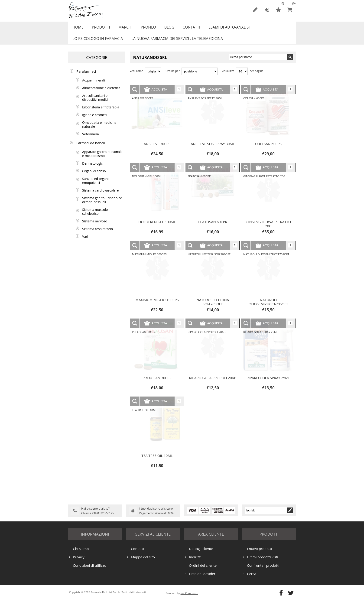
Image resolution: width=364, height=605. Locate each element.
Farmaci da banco (91, 148)
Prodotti (99, 29)
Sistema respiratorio (97, 234)
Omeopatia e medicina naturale (99, 130)
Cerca (252, 578)
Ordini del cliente (203, 570)
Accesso (267, 10)
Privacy (79, 561)
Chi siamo (81, 553)
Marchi (122, 29)
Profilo (144, 29)
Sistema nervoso (95, 226)
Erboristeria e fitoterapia (101, 112)
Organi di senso (94, 176)
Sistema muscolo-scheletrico (96, 217)
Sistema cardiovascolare (100, 195)
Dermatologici (93, 168)
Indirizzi (195, 561)
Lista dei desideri (203, 578)
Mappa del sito (143, 561)
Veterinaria (91, 139)
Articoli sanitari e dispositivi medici (95, 103)
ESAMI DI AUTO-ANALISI (221, 29)
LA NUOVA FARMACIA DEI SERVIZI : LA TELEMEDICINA (175, 42)
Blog (164, 29)
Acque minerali (94, 85)
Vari (85, 242)
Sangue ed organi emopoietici (95, 186)
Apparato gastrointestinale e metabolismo (102, 159)
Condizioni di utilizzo (89, 570)
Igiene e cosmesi (95, 120)
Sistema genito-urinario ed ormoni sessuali (102, 205)
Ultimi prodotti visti (263, 561)
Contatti (185, 29)
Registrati (255, 10)
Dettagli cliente (201, 553)
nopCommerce (189, 597)
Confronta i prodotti (263, 570)
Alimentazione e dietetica (101, 93)
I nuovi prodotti (260, 553)
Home (77, 29)
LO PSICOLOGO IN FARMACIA (97, 42)
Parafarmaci (86, 76)
